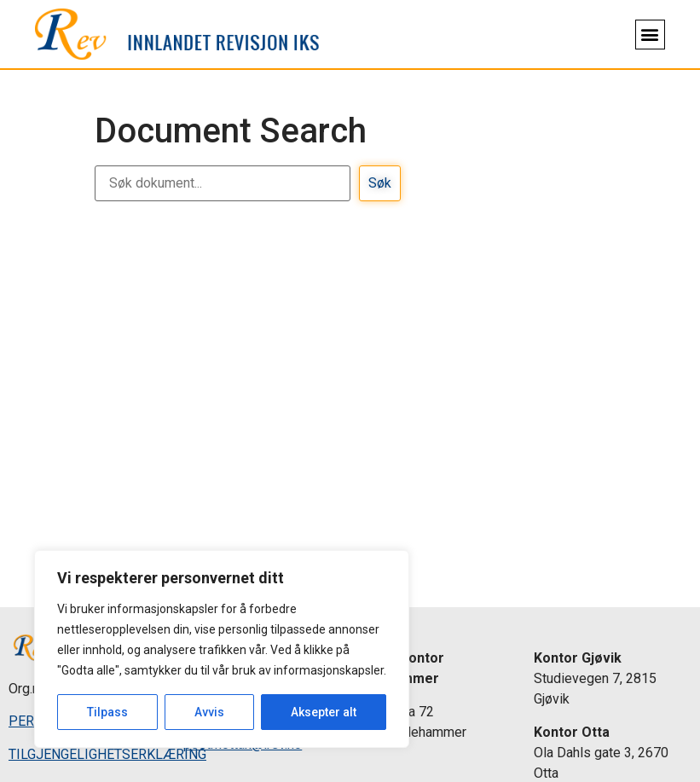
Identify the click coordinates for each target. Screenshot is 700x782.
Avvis (209, 712)
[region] (222, 649)
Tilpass (107, 712)
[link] (177, 35)
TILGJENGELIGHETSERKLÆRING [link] (107, 754)
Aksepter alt (324, 712)
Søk (380, 183)
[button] (650, 35)
